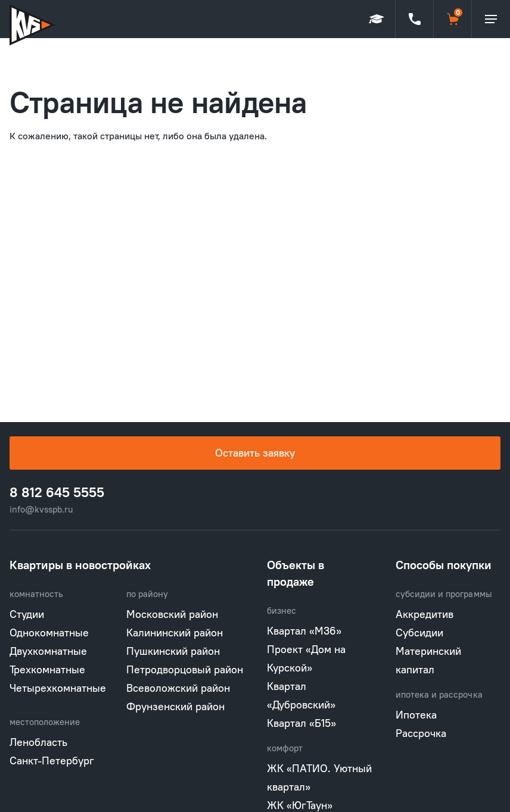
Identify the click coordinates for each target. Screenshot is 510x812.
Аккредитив (425, 614)
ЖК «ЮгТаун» (300, 805)
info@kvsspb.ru (41, 509)
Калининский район (175, 633)
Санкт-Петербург (52, 761)
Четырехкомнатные (58, 688)
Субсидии (419, 633)
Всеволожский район (178, 688)
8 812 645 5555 (57, 492)
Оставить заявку (255, 453)
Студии (27, 614)
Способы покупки (444, 565)
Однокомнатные (49, 633)
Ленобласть (38, 742)
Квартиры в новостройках (80, 565)
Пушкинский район (173, 651)
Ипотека (416, 715)
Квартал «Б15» (301, 723)
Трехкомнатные (47, 669)
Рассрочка (421, 733)
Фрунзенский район (175, 706)
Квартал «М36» (304, 631)
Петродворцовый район (185, 669)
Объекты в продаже (296, 573)
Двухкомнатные (48, 651)
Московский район (172, 614)
